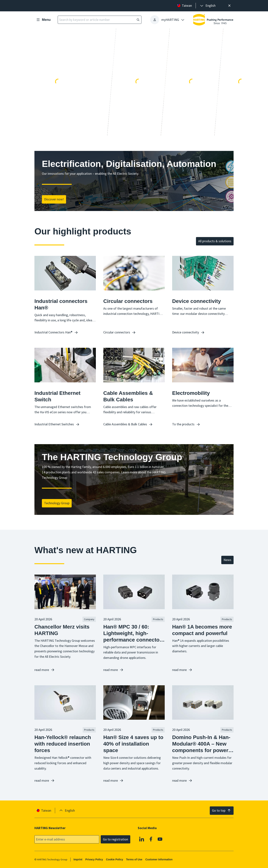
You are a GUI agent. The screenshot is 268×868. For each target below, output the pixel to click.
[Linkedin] (142, 839)
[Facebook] (151, 839)
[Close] (229, 6)
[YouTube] (160, 839)
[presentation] (208, 6)
